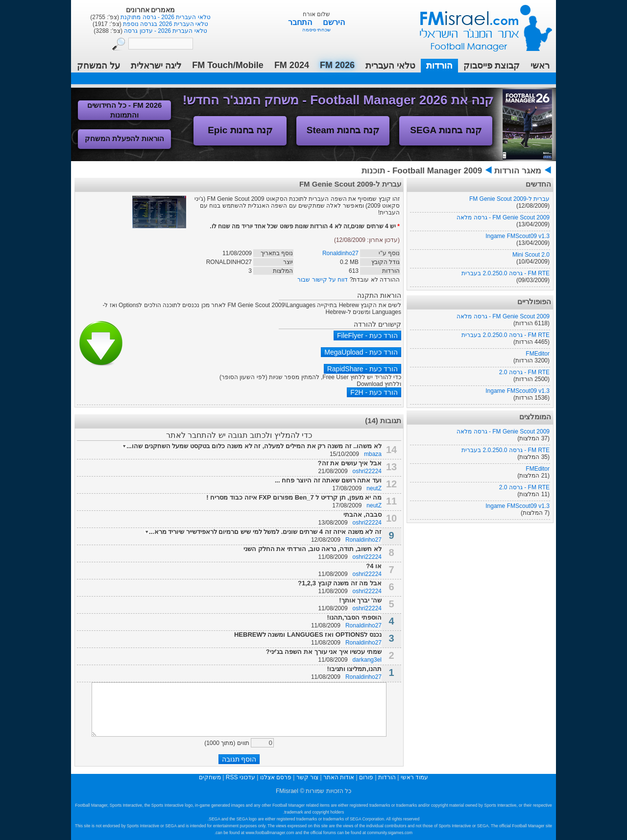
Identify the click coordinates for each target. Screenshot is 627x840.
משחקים (210, 777)
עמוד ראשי (480, 24)
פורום (366, 777)
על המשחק (98, 66)
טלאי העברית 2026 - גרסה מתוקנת (165, 17)
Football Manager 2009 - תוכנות (422, 171)
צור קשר (307, 777)
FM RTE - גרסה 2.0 (524, 372)
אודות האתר (339, 777)
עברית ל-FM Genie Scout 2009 (509, 199)
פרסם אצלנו (276, 777)
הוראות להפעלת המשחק (124, 138)
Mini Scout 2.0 (531, 255)
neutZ (374, 488)
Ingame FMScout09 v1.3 (518, 236)
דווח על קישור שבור (323, 280)
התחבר (301, 22)
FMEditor (538, 354)
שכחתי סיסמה (317, 30)
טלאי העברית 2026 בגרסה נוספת (165, 24)
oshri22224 (367, 471)
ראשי (540, 66)
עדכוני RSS (241, 777)
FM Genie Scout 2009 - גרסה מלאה (503, 217)
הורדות (439, 66)
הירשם (334, 22)
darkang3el (367, 660)
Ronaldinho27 (340, 253)
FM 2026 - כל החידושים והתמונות (125, 110)
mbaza (373, 454)
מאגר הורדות (518, 171)
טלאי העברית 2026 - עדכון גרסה (165, 31)
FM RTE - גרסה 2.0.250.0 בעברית (506, 273)
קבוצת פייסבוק (492, 66)
